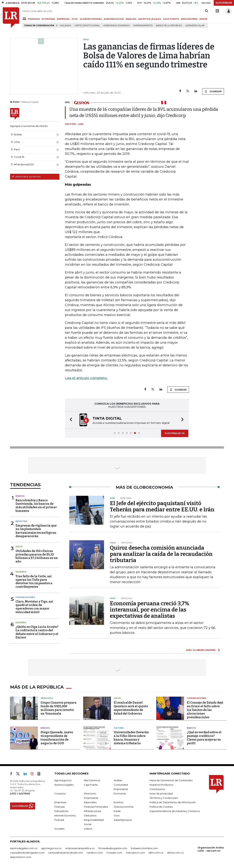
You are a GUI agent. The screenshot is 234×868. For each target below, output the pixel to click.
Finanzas (59, 807)
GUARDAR (213, 91)
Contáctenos (157, 789)
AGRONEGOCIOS (114, 19)
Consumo (60, 793)
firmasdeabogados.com (113, 848)
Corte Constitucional (87, 26)
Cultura (119, 728)
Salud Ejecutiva (123, 820)
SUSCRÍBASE (224, 3)
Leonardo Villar (195, 26)
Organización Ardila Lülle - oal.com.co (211, 849)
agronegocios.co (51, 848)
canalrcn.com (95, 853)
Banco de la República (169, 26)
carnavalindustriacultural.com (65, 853)
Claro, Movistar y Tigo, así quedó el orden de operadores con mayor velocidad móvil (34, 607)
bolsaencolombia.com (144, 848)
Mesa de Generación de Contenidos (171, 780)
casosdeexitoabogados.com (27, 853)
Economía (120, 793)
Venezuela (47, 698)
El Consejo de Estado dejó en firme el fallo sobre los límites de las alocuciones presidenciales (205, 710)
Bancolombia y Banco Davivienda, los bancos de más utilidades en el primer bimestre (36, 506)
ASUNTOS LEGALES (150, 19)
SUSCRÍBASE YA (175, 433)
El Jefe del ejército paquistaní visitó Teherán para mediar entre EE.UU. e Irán (162, 506)
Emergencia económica (117, 26)
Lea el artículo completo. (86, 378)
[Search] (206, 11)
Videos (88, 829)
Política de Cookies (161, 807)
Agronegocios (63, 780)
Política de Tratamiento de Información (173, 802)
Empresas (60, 802)
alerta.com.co (175, 853)
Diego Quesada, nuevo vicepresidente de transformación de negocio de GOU (57, 738)
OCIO (75, 19)
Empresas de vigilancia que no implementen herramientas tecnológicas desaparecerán (36, 531)
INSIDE (203, 19)
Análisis (118, 780)
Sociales (59, 829)
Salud (19, 547)
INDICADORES (189, 19)
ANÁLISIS (131, 19)
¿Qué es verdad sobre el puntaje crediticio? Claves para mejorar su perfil (204, 738)
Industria (21, 521)
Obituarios (90, 815)
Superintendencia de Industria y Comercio (175, 811)
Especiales (90, 802)
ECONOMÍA (48, 19)
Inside (117, 811)
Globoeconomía (123, 807)
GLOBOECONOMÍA (91, 19)
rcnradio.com (114, 853)
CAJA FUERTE (171, 19)
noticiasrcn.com (135, 853)
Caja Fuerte (91, 785)
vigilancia (65, 26)
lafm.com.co (156, 853)
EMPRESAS (63, 19)
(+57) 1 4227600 (20, 793)
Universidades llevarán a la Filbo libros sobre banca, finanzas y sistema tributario (131, 738)
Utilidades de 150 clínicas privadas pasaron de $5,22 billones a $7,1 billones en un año (37, 556)
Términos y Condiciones (164, 798)
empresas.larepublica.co (80, 848)
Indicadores (61, 811)
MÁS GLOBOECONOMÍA (201, 650)
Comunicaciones (25, 597)
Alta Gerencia (92, 780)
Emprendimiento (143, 26)
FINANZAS (34, 19)
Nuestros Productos (161, 785)
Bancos (20, 496)
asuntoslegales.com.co (24, 848)
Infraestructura (92, 811)
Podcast (59, 820)
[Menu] (25, 19)
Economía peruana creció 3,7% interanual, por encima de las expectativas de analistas (150, 610)
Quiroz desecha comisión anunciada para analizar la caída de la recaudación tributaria (161, 554)
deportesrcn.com (21, 857)
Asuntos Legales (64, 785)
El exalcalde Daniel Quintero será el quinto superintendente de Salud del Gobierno (131, 708)
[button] (70, 420)
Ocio (117, 815)
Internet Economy (65, 815)
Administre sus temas (26, 176)
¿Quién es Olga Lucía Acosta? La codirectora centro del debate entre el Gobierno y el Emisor (37, 632)
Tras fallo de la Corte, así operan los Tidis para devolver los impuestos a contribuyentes (34, 582)
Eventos (118, 802)
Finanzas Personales (96, 807)
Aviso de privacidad (161, 793)
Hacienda (21, 572)
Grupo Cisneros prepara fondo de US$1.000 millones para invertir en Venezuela (58, 708)
